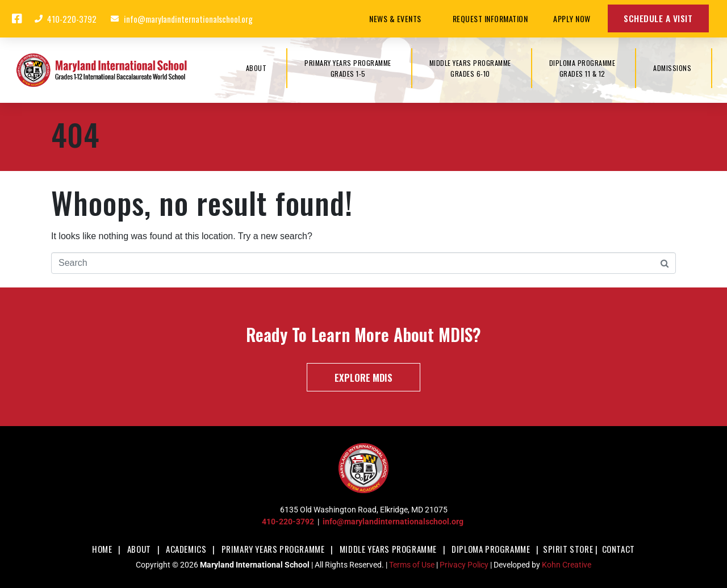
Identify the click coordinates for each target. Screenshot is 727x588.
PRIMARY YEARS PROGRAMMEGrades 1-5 (348, 68)
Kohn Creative (567, 565)
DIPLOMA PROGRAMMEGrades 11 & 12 (582, 68)
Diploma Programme (491, 549)
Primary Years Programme (273, 549)
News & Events (398, 18)
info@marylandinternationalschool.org (393, 522)
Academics (186, 549)
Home (102, 549)
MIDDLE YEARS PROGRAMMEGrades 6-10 (470, 68)
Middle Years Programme (388, 549)
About (139, 549)
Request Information (490, 18)
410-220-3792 (288, 522)
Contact (619, 549)
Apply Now (572, 18)
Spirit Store (568, 549)
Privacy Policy (464, 565)
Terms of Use (412, 565)
